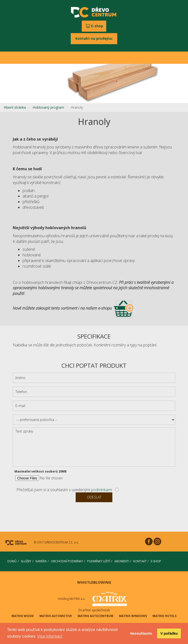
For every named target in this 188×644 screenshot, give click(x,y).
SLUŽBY (26, 561)
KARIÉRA (41, 561)
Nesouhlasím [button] (141, 633)
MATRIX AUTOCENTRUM (95, 616)
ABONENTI (122, 561)
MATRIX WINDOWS (133, 616)
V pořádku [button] (169, 633)
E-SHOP (156, 561)
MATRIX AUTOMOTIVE (56, 616)
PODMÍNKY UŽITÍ (99, 561)
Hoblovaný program (48, 107)
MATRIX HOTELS (164, 616)
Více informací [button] (50, 636)
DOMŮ (12, 561)
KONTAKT (140, 561)
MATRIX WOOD (23, 616)
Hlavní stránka (15, 107)
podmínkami (101, 490)
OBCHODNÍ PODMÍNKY (67, 561)
